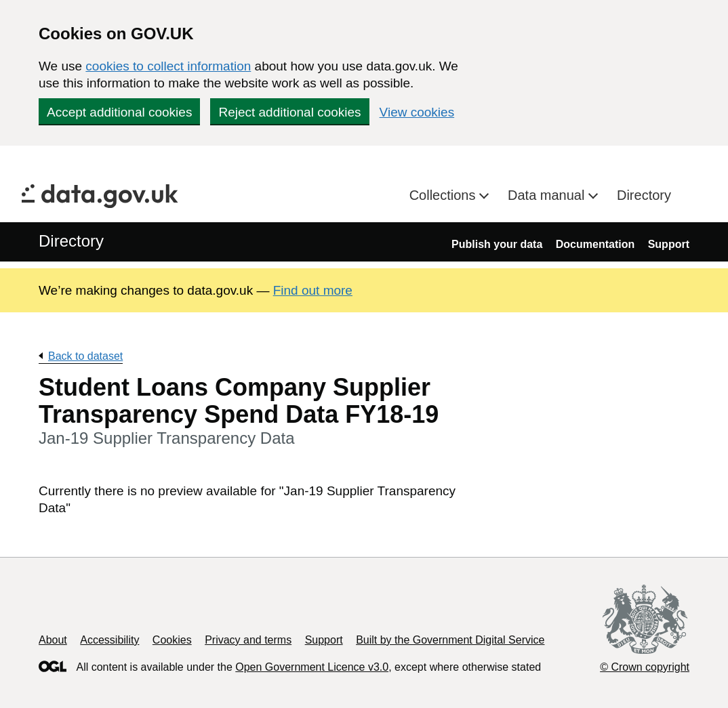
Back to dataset (85, 356)
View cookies (417, 112)
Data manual (548, 195)
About (53, 640)
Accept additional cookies (119, 112)
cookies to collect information (168, 66)
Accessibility (109, 640)
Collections (444, 195)
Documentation (595, 244)
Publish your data (497, 244)
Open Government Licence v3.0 (312, 667)
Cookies (172, 640)
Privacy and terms (248, 640)
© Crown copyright (645, 667)
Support (669, 244)
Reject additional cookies (289, 112)
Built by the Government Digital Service (450, 640)
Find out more (313, 290)
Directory (644, 195)
